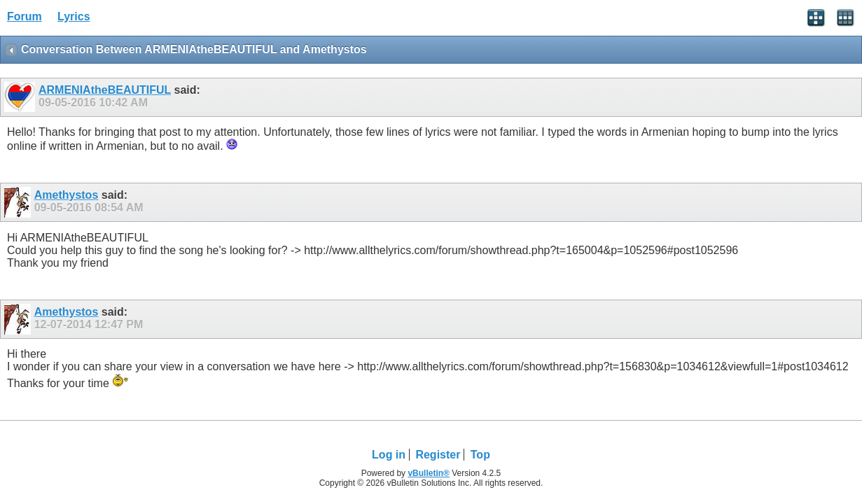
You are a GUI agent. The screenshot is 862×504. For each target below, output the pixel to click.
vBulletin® (429, 473)
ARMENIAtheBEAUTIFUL (105, 90)
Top (480, 455)
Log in (389, 455)
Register (438, 455)
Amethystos (67, 195)
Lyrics (74, 16)
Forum (25, 16)
